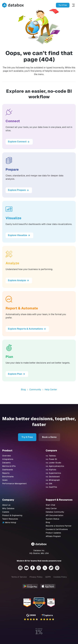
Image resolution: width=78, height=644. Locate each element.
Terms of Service (19, 577)
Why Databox (8, 508)
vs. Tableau (51, 456)
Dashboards (8, 470)
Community (35, 390)
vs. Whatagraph (53, 480)
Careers (6, 512)
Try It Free (63, 5)
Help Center (51, 390)
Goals (5, 480)
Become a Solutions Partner (59, 526)
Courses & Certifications (57, 529)
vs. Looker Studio (53, 463)
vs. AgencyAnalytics (55, 466)
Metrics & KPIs (9, 466)
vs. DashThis (51, 487)
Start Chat (50, 505)
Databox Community (55, 512)
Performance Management (14, 484)
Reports (6, 473)
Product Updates (53, 533)
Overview (6, 456)
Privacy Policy (36, 577)
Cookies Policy (60, 577)
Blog (23, 390)
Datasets (6, 463)
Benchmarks (8, 477)
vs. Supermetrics (53, 473)
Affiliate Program (53, 536)
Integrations (8, 459)
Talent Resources (10, 519)
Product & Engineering (12, 515)
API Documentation (55, 515)
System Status (52, 519)
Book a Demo (49, 437)
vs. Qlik (49, 484)
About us (6, 505)
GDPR (48, 577)
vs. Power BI (51, 459)
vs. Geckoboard (53, 477)
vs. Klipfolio (51, 470)
